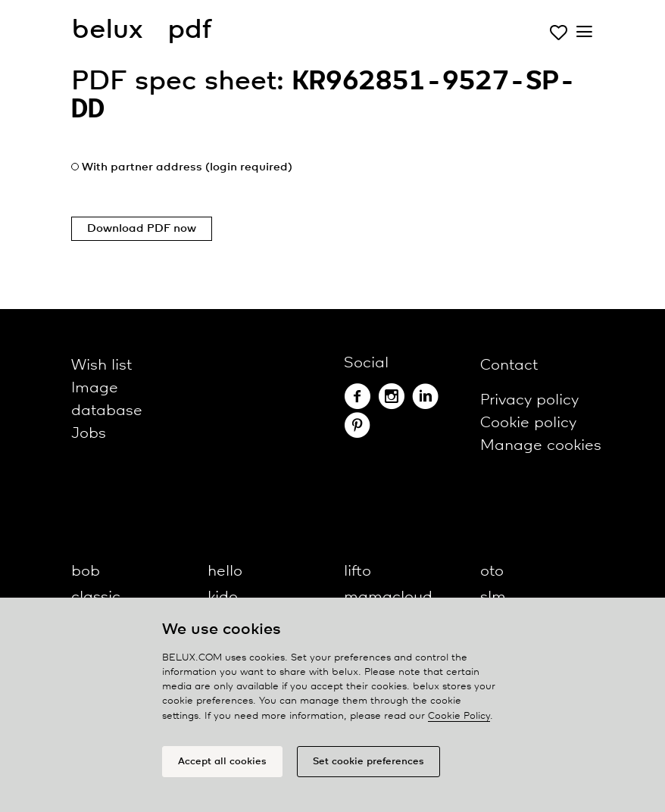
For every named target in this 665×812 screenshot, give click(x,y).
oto (492, 572)
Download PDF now (142, 229)
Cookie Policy (459, 716)
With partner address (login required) (187, 167)
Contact (509, 365)
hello (225, 572)
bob (86, 572)
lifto (357, 572)
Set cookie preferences (368, 762)
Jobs (89, 434)
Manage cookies (541, 446)
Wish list (101, 365)
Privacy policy (529, 400)
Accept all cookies (222, 762)
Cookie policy (528, 423)
